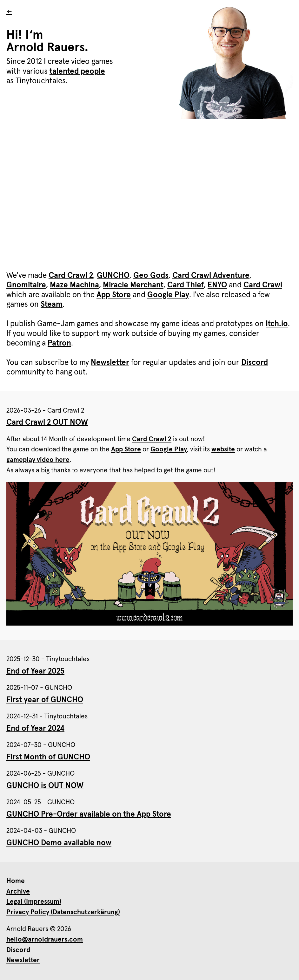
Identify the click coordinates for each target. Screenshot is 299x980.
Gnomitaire (26, 285)
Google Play (168, 295)
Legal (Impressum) (34, 902)
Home (16, 881)
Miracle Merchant (133, 285)
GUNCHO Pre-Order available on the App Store (89, 814)
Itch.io (277, 324)
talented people (77, 72)
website (223, 449)
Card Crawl (263, 285)
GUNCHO (113, 276)
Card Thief (186, 285)
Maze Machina (74, 285)
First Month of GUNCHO (48, 757)
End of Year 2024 (35, 729)
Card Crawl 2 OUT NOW (47, 422)
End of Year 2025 (35, 671)
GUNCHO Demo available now (59, 843)
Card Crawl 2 (71, 276)
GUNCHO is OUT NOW (45, 786)
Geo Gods (151, 276)
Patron (59, 343)
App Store (114, 295)
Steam (52, 305)
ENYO (217, 285)
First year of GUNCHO (45, 700)
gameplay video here (38, 460)
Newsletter (110, 363)
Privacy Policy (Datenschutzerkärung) (63, 912)
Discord (255, 363)
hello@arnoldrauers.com (45, 939)
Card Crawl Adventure (211, 276)
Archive (18, 891)
